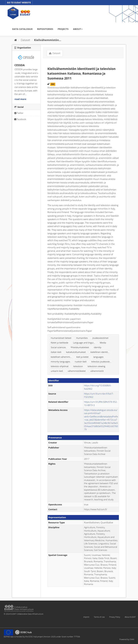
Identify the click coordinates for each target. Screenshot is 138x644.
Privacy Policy (115, 617)
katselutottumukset (76, 352)
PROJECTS (63, 29)
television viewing (96, 366)
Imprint (86, 617)
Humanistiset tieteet (61, 338)
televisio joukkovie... (101, 362)
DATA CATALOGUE (22, 29)
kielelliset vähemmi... (61, 357)
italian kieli (56, 352)
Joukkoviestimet (100, 338)
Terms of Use (99, 617)
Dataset (26, 40)
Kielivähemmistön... (48, 40)
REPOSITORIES (45, 29)
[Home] (16, 40)
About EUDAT (130, 617)
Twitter (19, 113)
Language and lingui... (84, 343)
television (78, 366)
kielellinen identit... (100, 352)
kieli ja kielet (82, 357)
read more (20, 99)
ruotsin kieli (81, 362)
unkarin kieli (57, 371)
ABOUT (78, 29)
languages (98, 357)
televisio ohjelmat (60, 366)
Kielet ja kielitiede (60, 343)
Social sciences (58, 347)
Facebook (20, 119)
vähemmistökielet (77, 371)
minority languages (60, 362)
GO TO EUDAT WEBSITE (19, 2)
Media (103, 343)
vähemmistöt (97, 371)
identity (98, 347)
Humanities (82, 338)
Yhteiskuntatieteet (80, 347)
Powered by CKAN (127, 639)
